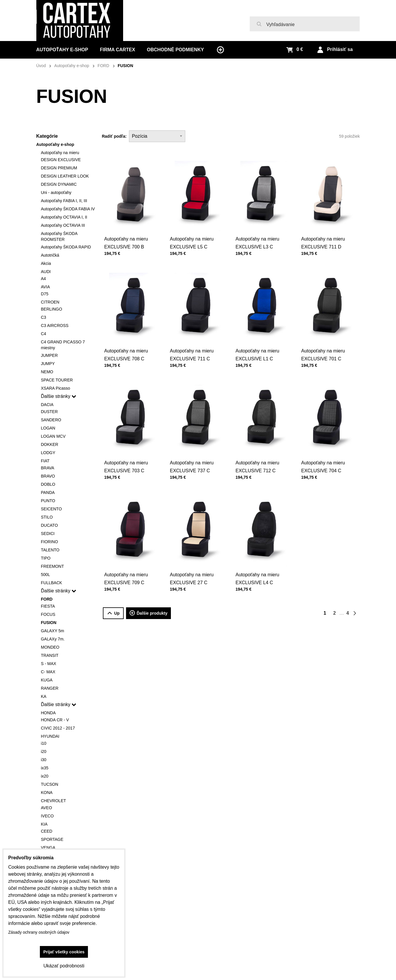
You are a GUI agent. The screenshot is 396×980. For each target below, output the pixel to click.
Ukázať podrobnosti (64, 966)
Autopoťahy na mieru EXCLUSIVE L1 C (260, 343)
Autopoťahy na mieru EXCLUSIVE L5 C (192, 243)
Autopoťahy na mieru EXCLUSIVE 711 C (194, 343)
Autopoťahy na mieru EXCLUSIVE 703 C (128, 455)
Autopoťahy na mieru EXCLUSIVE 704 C (325, 455)
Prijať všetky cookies (64, 952)
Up (113, 613)
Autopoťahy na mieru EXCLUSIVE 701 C (325, 343)
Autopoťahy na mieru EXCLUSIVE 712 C (260, 455)
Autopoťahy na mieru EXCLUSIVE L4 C (260, 567)
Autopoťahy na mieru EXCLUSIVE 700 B (126, 243)
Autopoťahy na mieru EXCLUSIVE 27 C (194, 567)
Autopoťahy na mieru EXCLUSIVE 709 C (128, 567)
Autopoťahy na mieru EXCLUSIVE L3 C (257, 243)
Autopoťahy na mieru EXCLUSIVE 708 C (128, 343)
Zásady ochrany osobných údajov (39, 932)
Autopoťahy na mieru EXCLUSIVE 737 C (194, 455)
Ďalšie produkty (148, 613)
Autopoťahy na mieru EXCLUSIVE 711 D (325, 231)
